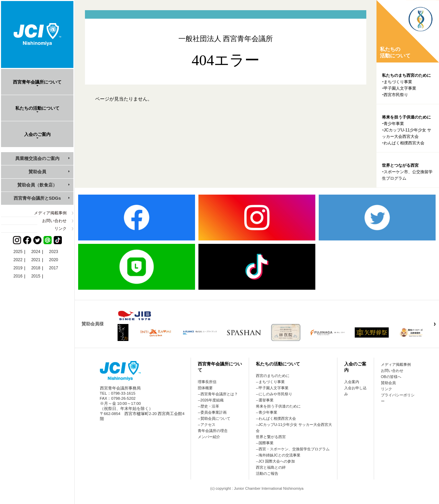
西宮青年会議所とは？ (219, 394)
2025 (18, 252)
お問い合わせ (54, 221)
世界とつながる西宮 (400, 165)
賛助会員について (215, 418)
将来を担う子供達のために (406, 117)
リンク (60, 229)
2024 (36, 252)
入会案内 (352, 382)
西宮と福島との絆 (271, 467)
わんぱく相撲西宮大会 (404, 143)
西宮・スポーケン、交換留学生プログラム (294, 449)
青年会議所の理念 (213, 431)
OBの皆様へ (391, 377)
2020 (54, 260)
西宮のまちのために (273, 376)
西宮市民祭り (396, 95)
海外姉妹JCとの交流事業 (279, 455)
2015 (36, 276)
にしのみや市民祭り (275, 394)
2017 (54, 268)
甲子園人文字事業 (400, 88)
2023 (54, 252)
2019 (18, 268)
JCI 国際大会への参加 (277, 461)
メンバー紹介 (209, 437)
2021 (36, 260)
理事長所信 (207, 382)
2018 (36, 268)
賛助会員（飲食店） (37, 185)
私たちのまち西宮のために (406, 75)
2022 (18, 260)
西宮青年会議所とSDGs (37, 198)
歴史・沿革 (210, 406)
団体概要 (205, 388)
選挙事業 (266, 400)
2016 (18, 276)
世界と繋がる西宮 (271, 437)
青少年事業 (394, 124)
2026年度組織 (212, 400)
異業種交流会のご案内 (37, 158)
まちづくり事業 (398, 82)
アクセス (208, 425)
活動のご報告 (267, 473)
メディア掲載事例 (50, 213)
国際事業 (266, 443)
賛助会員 (37, 172)
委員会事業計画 (214, 412)
